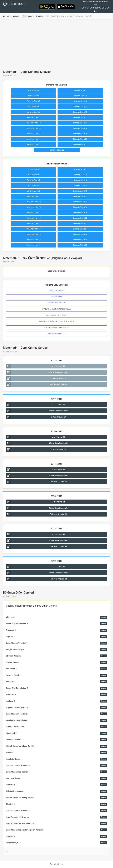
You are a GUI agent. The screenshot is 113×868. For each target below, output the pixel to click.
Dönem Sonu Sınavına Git (37, 372)
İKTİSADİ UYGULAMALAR (56, 334)
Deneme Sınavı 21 (34, 145)
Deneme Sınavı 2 (80, 90)
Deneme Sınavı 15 (34, 128)
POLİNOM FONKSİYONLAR (56, 303)
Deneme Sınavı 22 (80, 145)
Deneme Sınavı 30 (80, 245)
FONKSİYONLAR (56, 297)
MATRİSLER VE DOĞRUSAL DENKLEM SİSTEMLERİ (56, 321)
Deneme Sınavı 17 (34, 134)
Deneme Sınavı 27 (34, 240)
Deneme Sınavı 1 (34, 90)
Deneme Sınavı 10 (80, 112)
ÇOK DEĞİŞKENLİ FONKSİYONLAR (57, 328)
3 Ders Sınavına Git (36, 378)
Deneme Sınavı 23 (57, 150)
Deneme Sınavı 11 (34, 117)
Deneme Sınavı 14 (80, 123)
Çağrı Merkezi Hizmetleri (33, 16)
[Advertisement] (56, 42)
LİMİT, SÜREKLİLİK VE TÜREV (57, 315)
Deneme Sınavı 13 (34, 123)
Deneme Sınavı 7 (34, 107)
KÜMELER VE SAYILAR (56, 290)
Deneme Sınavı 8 (80, 107)
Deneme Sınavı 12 (80, 117)
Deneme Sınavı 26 (80, 234)
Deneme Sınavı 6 (80, 101)
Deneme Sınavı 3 (34, 96)
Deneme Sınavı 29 (34, 245)
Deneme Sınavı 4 (80, 96)
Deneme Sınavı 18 (80, 134)
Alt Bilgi (55, 864)
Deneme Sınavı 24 (80, 229)
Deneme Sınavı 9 (34, 112)
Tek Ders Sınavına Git (36, 482)
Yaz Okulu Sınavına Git (37, 385)
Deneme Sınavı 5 (34, 101)
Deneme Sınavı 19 (34, 139)
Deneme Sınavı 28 (80, 240)
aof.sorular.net (11, 16)
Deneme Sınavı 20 (80, 139)
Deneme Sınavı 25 (34, 234)
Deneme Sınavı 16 (80, 128)
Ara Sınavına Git (35, 366)
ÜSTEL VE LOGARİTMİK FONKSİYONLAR (56, 309)
